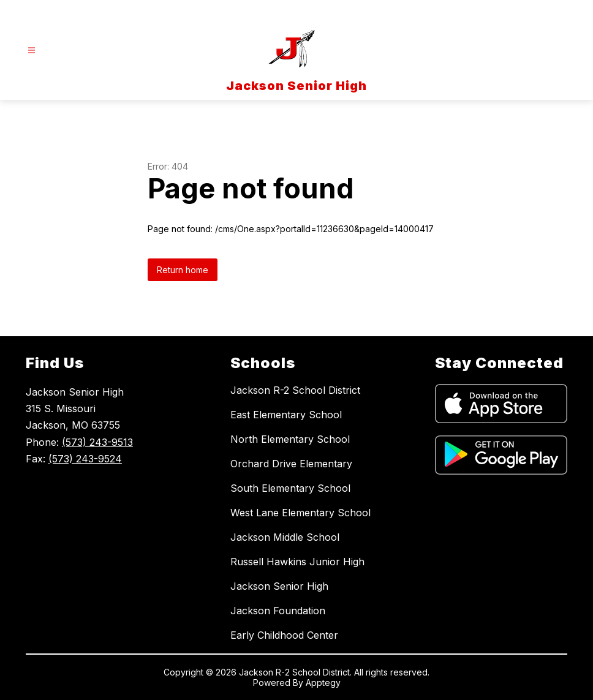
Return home (183, 270)
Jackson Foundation (278, 611)
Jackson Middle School (285, 537)
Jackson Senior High (279, 586)
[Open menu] (32, 51)
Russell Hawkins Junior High (297, 562)
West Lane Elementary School (300, 513)
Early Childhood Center (284, 635)
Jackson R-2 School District (295, 390)
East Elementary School (286, 415)
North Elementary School (290, 439)
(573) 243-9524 (85, 459)
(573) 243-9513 (97, 442)
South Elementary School (290, 488)
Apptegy (323, 683)
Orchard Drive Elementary (291, 464)
